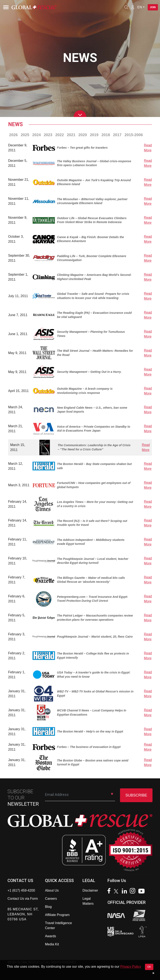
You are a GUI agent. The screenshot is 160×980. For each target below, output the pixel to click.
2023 (48, 135)
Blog (48, 907)
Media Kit (52, 944)
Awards (51, 936)
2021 (71, 135)
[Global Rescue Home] (40, 7)
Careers (51, 899)
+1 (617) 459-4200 (21, 890)
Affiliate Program (57, 915)
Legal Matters (88, 901)
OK (149, 967)
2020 (83, 135)
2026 (13, 135)
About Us (52, 890)
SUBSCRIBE (136, 795)
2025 (25, 135)
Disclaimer (90, 890)
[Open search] (126, 7)
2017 (117, 135)
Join (153, 7)
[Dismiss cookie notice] (153, 973)
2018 (106, 135)
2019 (94, 135)
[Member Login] (133, 7)
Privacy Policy (131, 967)
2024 (37, 135)
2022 (60, 135)
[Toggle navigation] (5, 7)
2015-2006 (134, 135)
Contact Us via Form (23, 899)
